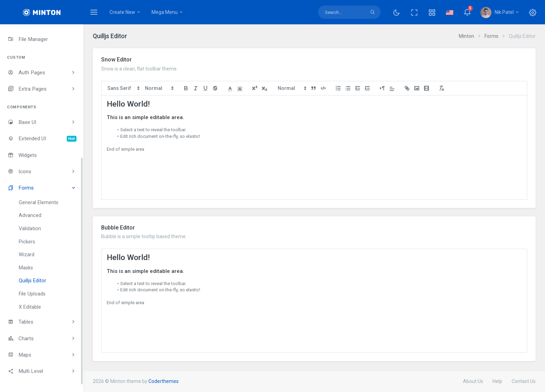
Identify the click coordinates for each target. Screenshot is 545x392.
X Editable (30, 307)
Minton (466, 36)
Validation (30, 229)
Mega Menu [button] (168, 12)
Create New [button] (125, 12)
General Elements (39, 203)
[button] (432, 12)
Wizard (27, 255)
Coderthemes (164, 381)
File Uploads (32, 294)
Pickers (27, 242)
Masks (26, 268)
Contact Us (524, 381)
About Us (473, 381)
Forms (491, 36)
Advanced (30, 215)
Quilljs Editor (32, 281)
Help (497, 381)
